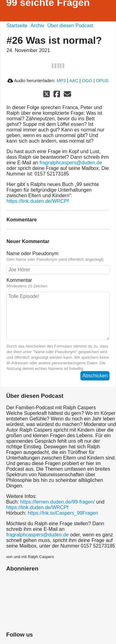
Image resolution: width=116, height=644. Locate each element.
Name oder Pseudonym (58, 256)
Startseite (17, 26)
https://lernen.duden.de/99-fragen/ (57, 502)
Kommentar (58, 283)
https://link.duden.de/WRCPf (38, 201)
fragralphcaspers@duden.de (71, 163)
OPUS (102, 81)
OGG (87, 81)
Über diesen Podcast (70, 26)
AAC (74, 81)
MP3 (61, 81)
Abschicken (95, 376)
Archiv (37, 26)
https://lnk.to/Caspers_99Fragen (63, 513)
